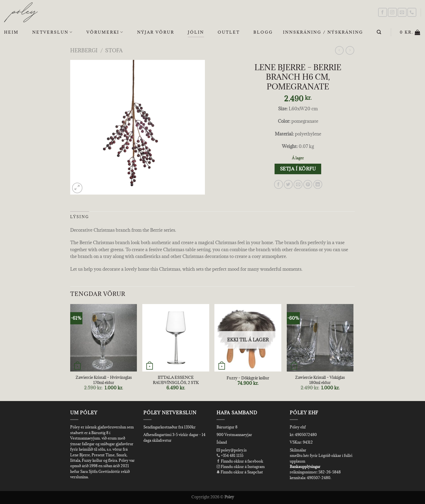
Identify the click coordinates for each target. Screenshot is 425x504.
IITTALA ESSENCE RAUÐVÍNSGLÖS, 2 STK (176, 380)
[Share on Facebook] (278, 184)
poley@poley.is (232, 450)
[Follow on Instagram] (392, 12)
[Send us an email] (402, 12)
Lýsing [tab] (80, 217)
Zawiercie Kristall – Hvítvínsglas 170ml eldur (104, 380)
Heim (11, 32)
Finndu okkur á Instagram (241, 467)
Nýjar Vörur (156, 32)
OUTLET (229, 32)
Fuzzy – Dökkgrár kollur (248, 378)
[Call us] (412, 12)
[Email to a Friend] (298, 184)
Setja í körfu (298, 169)
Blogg (263, 32)
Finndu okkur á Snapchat (240, 472)
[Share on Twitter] (288, 184)
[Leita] (379, 32)
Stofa (114, 50)
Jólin (196, 32)
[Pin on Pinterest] (308, 184)
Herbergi (84, 50)
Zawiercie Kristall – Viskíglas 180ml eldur (320, 380)
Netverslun (53, 32)
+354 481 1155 (232, 455)
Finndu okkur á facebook (240, 461)
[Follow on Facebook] (383, 12)
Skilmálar (298, 450)
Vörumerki (105, 32)
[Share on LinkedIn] (318, 184)
